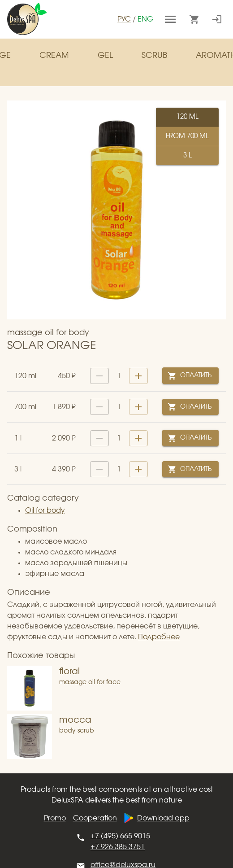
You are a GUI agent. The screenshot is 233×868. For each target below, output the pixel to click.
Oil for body (45, 510)
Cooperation (95, 818)
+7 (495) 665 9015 (120, 836)
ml (187, 117)
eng (145, 19)
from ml (187, 136)
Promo (55, 818)
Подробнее (159, 637)
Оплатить (190, 376)
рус (124, 19)
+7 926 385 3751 (118, 847)
